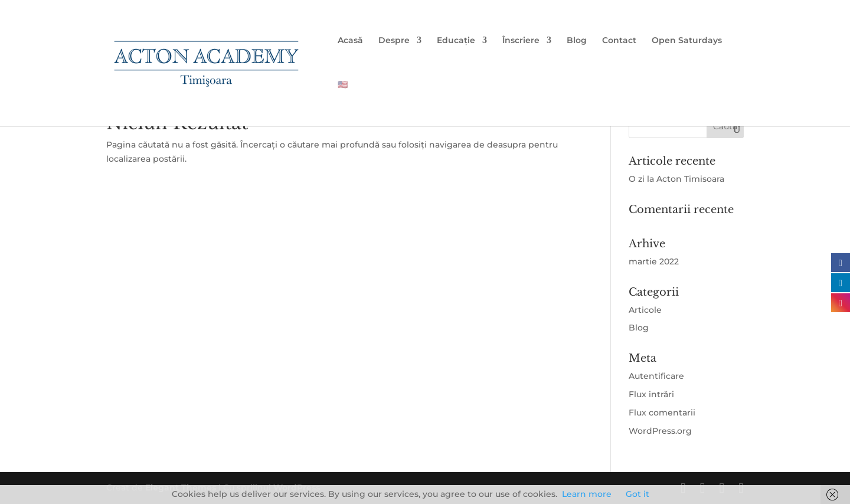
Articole (645, 310)
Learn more (587, 494)
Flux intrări (651, 394)
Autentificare (656, 376)
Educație (456, 41)
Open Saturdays (687, 41)
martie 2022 (654, 261)
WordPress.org (660, 431)
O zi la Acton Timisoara (676, 179)
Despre (394, 41)
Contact (619, 41)
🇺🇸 (343, 85)
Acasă (350, 41)
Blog (577, 41)
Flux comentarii (662, 413)
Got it (637, 494)
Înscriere (521, 41)
